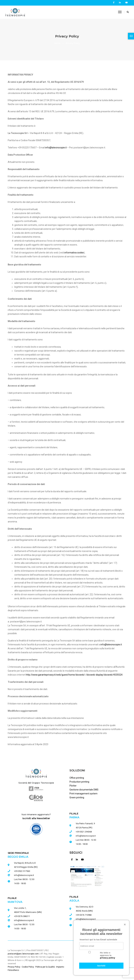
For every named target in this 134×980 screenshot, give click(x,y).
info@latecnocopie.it (86, 836)
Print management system (83, 794)
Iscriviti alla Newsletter (36, 818)
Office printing (77, 778)
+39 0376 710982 (84, 915)
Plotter (73, 786)
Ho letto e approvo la (107, 955)
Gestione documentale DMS (84, 790)
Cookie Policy (28, 967)
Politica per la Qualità (45, 967)
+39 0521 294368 (84, 832)
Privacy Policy (14, 967)
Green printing (77, 797)
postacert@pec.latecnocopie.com (23, 954)
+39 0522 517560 (22, 871)
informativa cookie (74, 253)
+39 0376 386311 (22, 916)
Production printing (79, 782)
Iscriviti (101, 966)
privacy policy (107, 958)
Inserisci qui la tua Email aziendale (98, 940)
